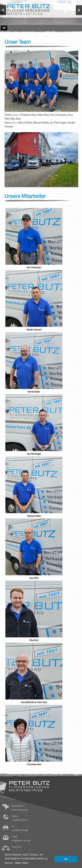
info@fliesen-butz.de (21, 840)
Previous (3, 10)
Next (79, 10)
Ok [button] (66, 859)
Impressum (16, 847)
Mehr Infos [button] (22, 863)
